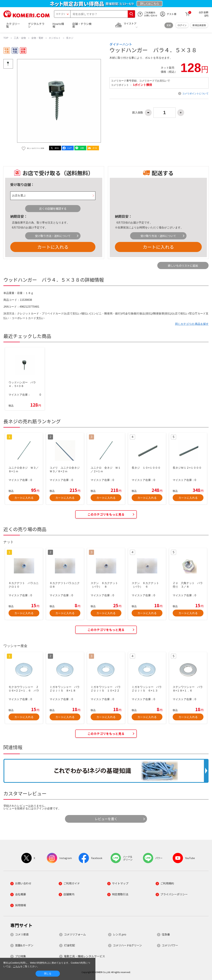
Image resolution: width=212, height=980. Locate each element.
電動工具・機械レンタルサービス (84, 956)
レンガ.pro (120, 934)
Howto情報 (58, 25)
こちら (17, 966)
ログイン (182, 25)
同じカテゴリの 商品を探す (192, 324)
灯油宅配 (69, 945)
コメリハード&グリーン (127, 945)
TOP (6, 38)
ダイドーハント (121, 44)
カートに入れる (53, 247)
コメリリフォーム (75, 934)
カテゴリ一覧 (13, 25)
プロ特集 (21, 956)
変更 (169, 25)
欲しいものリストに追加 (183, 265)
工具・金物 (20, 38)
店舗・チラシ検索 (82, 25)
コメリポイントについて (195, 93)
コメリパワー (170, 945)
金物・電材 (37, 38)
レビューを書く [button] (106, 819)
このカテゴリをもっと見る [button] (106, 514)
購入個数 (138, 113)
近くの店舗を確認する (53, 208)
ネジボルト (55, 38)
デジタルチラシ (36, 25)
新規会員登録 (199, 25)
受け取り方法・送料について (53, 236)
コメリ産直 (22, 934)
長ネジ (70, 38)
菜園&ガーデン (24, 945)
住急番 (166, 934)
